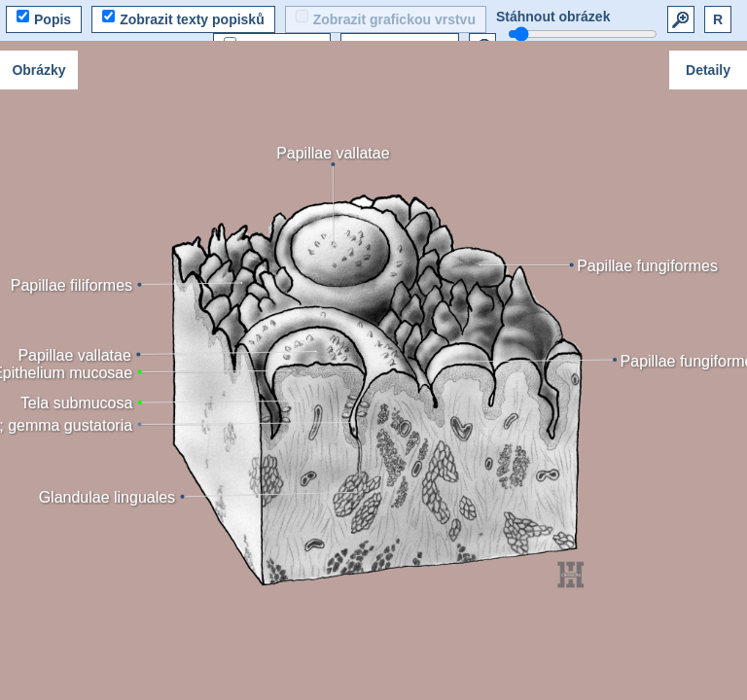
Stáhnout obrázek (553, 17)
